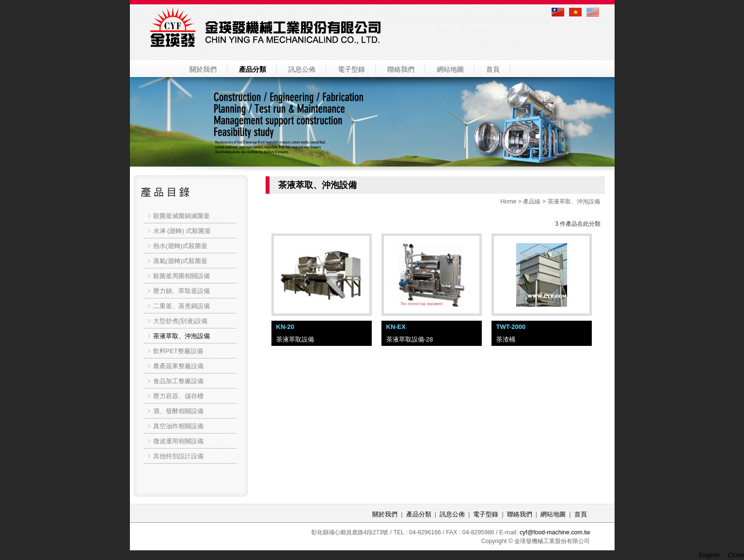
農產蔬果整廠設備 (178, 366)
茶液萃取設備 (295, 339)
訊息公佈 (302, 69)
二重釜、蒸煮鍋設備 (182, 306)
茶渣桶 (506, 339)
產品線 (532, 202)
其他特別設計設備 (178, 456)
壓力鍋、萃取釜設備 (182, 291)
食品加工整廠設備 (178, 381)
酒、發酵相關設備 (178, 411)
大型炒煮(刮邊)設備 (181, 321)
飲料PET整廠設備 (178, 351)
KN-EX (396, 327)
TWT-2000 (511, 327)
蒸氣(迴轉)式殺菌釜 (181, 261)
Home (508, 202)
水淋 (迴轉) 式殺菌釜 (182, 231)
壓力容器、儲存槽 (178, 396)
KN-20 (285, 327)
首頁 (493, 69)
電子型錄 (351, 69)
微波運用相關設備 (178, 441)
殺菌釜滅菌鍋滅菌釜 (182, 216)
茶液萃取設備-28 (410, 339)
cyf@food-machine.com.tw (555, 532)
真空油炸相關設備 (178, 426)
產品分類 (253, 69)
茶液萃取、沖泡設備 (574, 202)
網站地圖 (450, 69)
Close (736, 555)
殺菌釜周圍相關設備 (182, 276)
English (709, 555)
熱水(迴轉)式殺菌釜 (181, 246)
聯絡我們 (401, 69)
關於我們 (203, 69)
